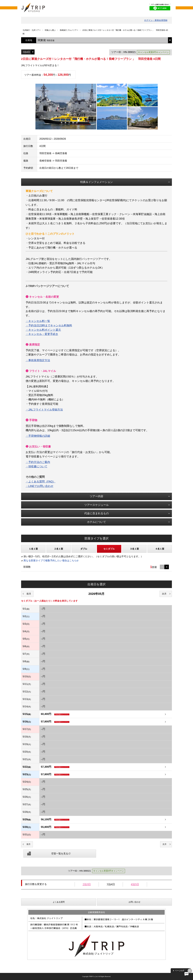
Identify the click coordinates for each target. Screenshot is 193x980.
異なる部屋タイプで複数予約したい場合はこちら (50, 561)
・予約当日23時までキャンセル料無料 (49, 325)
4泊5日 (135, 884)
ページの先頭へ (182, 971)
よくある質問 (59, 902)
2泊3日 (87, 884)
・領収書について (36, 466)
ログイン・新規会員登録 (156, 20)
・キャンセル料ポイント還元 (43, 330)
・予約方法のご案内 (38, 462)
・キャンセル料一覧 (38, 321)
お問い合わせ (134, 902)
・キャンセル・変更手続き (42, 334)
